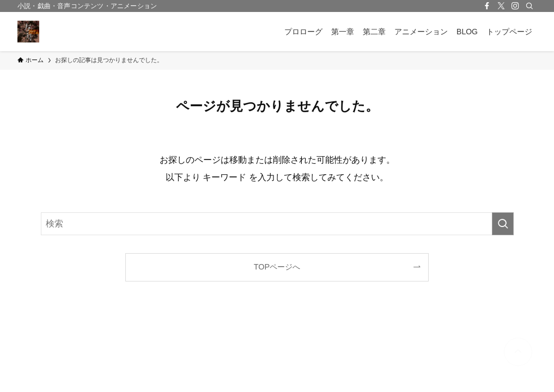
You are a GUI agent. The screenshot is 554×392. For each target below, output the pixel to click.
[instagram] (515, 6)
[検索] (529, 6)
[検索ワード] (277, 224)
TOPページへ (277, 267)
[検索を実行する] (503, 224)
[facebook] (487, 6)
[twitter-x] (501, 6)
